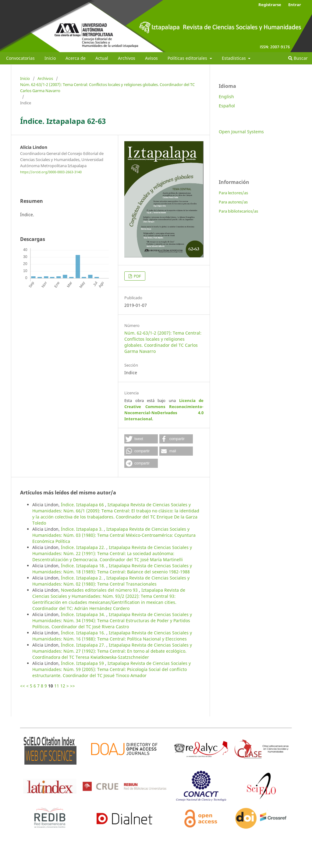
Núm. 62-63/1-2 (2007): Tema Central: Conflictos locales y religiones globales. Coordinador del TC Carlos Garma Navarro (107, 88)
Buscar (298, 58)
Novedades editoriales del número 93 (100, 590)
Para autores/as (233, 202)
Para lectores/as (233, 193)
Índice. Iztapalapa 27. (84, 645)
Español (227, 106)
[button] (141, 439)
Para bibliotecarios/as (238, 211)
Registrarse (270, 5)
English (226, 97)
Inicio (50, 58)
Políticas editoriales (188, 58)
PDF (137, 276)
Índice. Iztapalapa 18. (84, 566)
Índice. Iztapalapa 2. (82, 578)
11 (57, 686)
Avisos (151, 58)
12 (63, 686)
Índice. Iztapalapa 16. (84, 633)
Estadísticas (234, 58)
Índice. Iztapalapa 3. (82, 529)
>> (73, 686)
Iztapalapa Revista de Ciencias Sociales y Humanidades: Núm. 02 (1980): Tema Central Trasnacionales (111, 581)
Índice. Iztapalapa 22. (84, 547)
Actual (102, 58)
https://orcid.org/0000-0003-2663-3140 (51, 172)
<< (23, 686)
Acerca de (76, 58)
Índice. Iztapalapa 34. (84, 614)
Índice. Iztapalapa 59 (83, 663)
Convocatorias (20, 58)
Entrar (295, 5)
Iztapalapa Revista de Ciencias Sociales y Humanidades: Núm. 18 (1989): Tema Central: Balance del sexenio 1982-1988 (112, 569)
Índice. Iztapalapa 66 (83, 505)
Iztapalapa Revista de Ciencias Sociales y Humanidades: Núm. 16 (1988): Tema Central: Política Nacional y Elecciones (112, 636)
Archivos (127, 58)
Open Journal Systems (241, 132)
